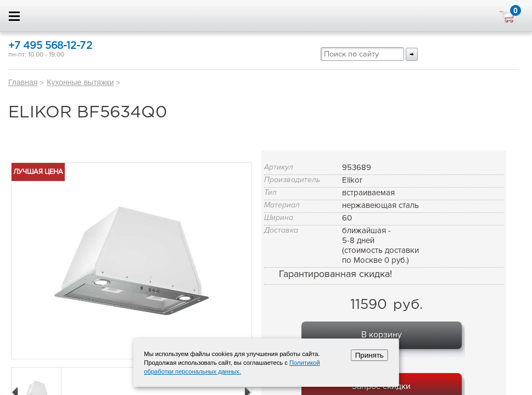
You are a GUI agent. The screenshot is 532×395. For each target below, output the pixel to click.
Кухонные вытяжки (80, 82)
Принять (369, 355)
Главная (23, 82)
